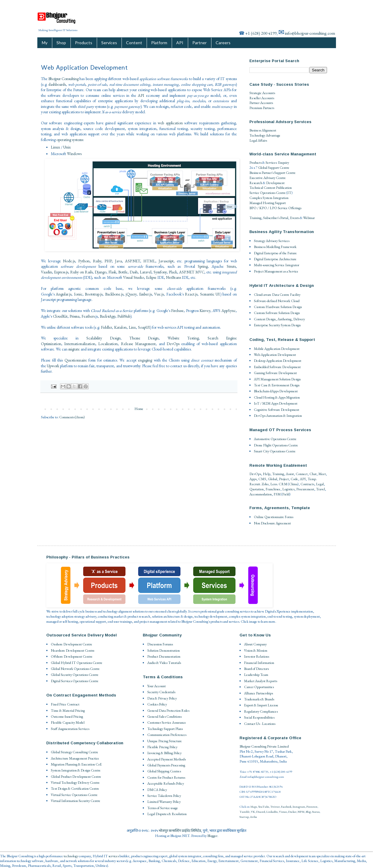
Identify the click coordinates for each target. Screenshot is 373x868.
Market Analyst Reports (261, 681)
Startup (244, 817)
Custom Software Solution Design (277, 313)
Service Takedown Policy (164, 796)
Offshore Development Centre (72, 656)
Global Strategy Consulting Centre (75, 752)
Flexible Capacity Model (68, 722)
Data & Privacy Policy (162, 698)
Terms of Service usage (163, 808)
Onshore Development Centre (72, 644)
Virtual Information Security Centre (76, 801)
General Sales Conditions (164, 717)
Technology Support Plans (165, 729)
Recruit (255, 484)
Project (284, 479)
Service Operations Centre (268, 193)
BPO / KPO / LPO (263, 208)
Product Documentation (164, 656)
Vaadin (46, 272)
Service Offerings (290, 208)
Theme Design (144, 338)
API (180, 43)
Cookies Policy (157, 704)
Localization (108, 344)
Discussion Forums (160, 644)
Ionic (78, 294)
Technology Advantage (265, 135)
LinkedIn (272, 812)
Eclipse (151, 277)
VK (253, 812)
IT (289, 193)
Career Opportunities (259, 687)
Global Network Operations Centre (75, 669)
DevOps (173, 344)
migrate (74, 349)
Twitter (275, 807)
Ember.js (145, 294)
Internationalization (80, 344)
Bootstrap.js (94, 294)
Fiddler (106, 327)
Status (316, 812)
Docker (292, 812)
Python (84, 261)
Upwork (53, 366)
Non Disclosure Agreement (272, 523)
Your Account (156, 686)
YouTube (264, 807)
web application (170, 123)
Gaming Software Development (275, 373)
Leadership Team (256, 675)
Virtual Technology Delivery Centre (75, 783)
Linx (132, 327)
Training (255, 218)
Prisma (75, 316)
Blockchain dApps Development (276, 391)
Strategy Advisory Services (272, 241)
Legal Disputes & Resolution (167, 814)
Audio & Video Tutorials (164, 663)
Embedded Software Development (277, 367)
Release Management (138, 344)
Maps (254, 807)
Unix (67, 147)
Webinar (309, 218)
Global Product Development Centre (76, 777)
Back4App (108, 316)
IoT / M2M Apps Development (276, 403)
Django (100, 272)
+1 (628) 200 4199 (261, 33)
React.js (191, 294)
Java (118, 261)
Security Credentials (161, 692)
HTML (149, 261)
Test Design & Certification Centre (75, 789)
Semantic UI (210, 294)
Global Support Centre (274, 168)
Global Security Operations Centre (75, 675)
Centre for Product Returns (166, 777)
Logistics (288, 489)
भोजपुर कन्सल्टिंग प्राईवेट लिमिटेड (180, 831)
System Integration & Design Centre (76, 770)
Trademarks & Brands (259, 699)
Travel (320, 489)
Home (139, 409)
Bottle (123, 272)
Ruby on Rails (81, 272)
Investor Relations (257, 656)
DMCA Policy (157, 790)
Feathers (88, 316)
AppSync (229, 311)
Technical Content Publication (271, 188)
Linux (55, 147)
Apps (253, 479)
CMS (262, 479)
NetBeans (174, 277)
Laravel (146, 272)
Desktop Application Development (278, 361)
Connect (302, 474)
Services (109, 43)
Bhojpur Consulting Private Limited (264, 746)
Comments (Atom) (72, 417)
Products (84, 43)
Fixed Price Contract (65, 704)
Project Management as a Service (276, 271)
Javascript (166, 261)
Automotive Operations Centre (275, 439)
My (45, 43)
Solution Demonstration (164, 650)
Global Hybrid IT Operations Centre (77, 663)
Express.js (61, 272)
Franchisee (273, 489)
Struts (231, 266)
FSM (277, 494)
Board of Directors (256, 669)
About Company (255, 644)
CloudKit (60, 316)
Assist (290, 474)
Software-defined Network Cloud (277, 301)
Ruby (97, 261)
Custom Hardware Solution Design (278, 307)
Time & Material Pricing (68, 711)
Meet (322, 474)
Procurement (305, 489)
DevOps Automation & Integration (278, 416)
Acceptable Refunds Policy (166, 783)
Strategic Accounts (262, 93)
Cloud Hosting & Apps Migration (277, 397)
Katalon (120, 327)
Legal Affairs (258, 140)
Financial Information (259, 663)
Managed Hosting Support (268, 203)
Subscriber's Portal (276, 218)
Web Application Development (275, 355)
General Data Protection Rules (168, 711)
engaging (145, 360)
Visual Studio (133, 277)
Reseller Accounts (262, 98)
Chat (313, 474)
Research (256, 183)
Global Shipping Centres (164, 771)
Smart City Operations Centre (275, 451)
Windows (74, 154)
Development (275, 183)
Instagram (299, 807)
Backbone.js (114, 294)
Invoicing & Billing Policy (164, 753)
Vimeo (283, 812)
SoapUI (144, 327)
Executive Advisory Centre (268, 178)
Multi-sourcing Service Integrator (277, 265)
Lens (274, 484)
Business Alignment (263, 130)
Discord (261, 812)
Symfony (160, 272)
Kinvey (205, 311)
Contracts (307, 484)
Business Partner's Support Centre (273, 173)
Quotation (257, 489)
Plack (173, 272)
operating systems (70, 140)
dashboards (57, 84)
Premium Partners (262, 108)
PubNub (124, 316)
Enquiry (284, 163)
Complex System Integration (269, 198)
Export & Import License (261, 705)
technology (71, 856)
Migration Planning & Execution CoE (76, 764)
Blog (308, 812)
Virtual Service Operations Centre (74, 795)
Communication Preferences (167, 735)
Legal (320, 484)
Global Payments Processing (166, 765)
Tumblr (245, 812)
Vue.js (159, 294)
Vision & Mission (256, 650)
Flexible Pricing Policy (162, 747)
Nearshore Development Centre (73, 650)
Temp (312, 479)
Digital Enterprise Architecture (275, 259)
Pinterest (312, 807)
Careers (223, 43)
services (114, 856)
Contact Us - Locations (260, 724)
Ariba (253, 817)
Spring (203, 266)
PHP (108, 261)
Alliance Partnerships (258, 693)
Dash (134, 272)
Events (295, 218)
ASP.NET (133, 261)
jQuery (131, 294)
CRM (283, 484)
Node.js (69, 261)
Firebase (177, 311)
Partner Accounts (261, 103)
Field (286, 494)
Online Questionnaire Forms (274, 517)
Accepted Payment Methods (166, 759)
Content (134, 43)
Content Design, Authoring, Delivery (279, 319)
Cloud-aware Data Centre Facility (277, 295)
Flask (112, 272)
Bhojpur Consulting (63, 79)
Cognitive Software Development (277, 410)
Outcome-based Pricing (67, 717)
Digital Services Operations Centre (75, 681)
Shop (61, 43)
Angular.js (64, 294)
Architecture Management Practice (75, 758)
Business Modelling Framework (275, 247)
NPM (301, 812)
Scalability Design (103, 338)
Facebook (286, 807)
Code (294, 479)
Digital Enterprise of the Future (275, 253)
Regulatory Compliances (261, 711)
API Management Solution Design (277, 379)
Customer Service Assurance (167, 722)
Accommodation (261, 494)
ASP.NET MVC (192, 272)
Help (267, 474)
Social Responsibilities (259, 717)
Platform (159, 43)
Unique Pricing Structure (165, 741)
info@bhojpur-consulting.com (310, 33)
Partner (199, 43)
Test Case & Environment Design (277, 385)
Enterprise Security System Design (277, 325)
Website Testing (183, 338)
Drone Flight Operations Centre (276, 445)
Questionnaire (76, 360)
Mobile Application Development (277, 349)
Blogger (212, 836)
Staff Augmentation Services (70, 729)
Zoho (265, 484)
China (293, 484)
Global (273, 479)
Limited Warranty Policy (164, 802)
